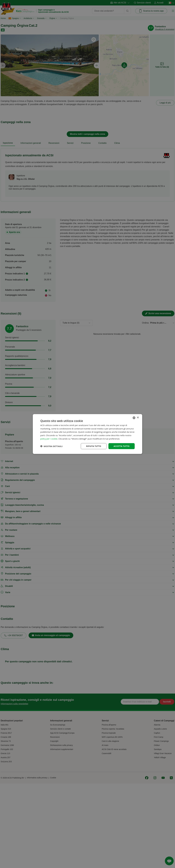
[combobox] (134, 418)
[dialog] (87, 434)
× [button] (138, 418)
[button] (51, 446)
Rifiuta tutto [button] (94, 446)
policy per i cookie (49, 439)
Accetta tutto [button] (122, 446)
